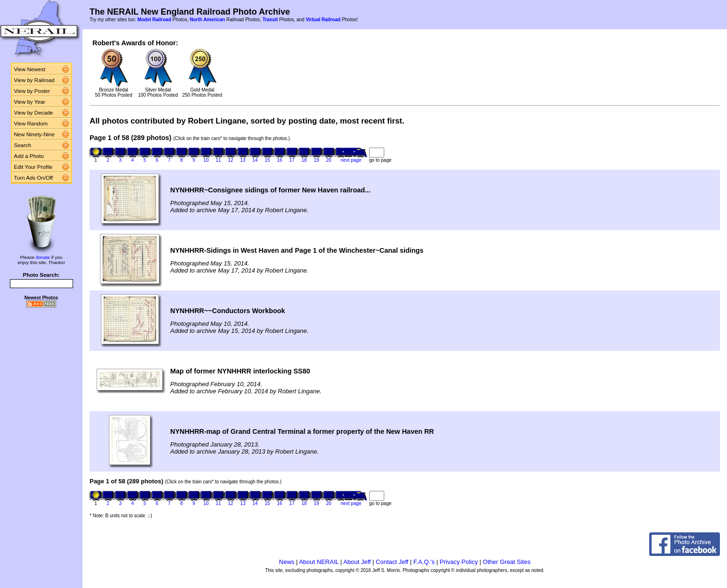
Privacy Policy (459, 562)
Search (23, 145)
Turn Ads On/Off (34, 178)
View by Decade (34, 113)
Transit (270, 20)
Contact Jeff (392, 562)
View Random (31, 124)
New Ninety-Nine (34, 134)
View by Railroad (34, 80)
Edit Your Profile (33, 167)
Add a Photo (29, 156)
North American (207, 20)
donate (43, 257)
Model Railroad (154, 20)
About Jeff (357, 562)
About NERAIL (319, 562)
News (287, 562)
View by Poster (32, 91)
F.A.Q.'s (424, 562)
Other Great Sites (507, 562)
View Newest (30, 69)
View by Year (30, 102)
